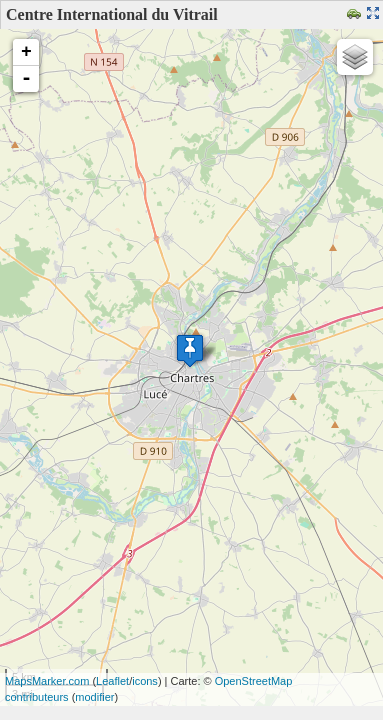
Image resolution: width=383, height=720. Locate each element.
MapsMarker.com (47, 681)
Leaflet (112, 681)
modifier (94, 697)
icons (145, 681)
